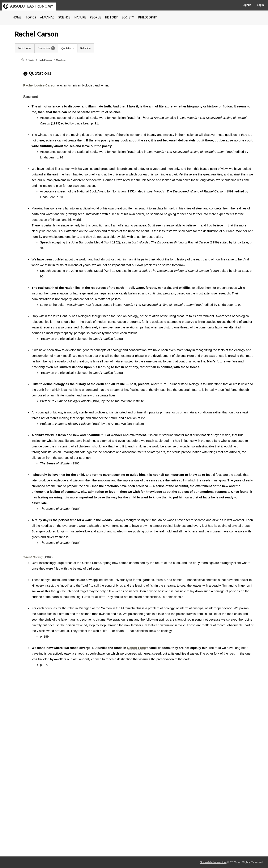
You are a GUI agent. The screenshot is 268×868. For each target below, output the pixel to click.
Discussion (44, 48)
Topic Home (25, 48)
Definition (85, 48)
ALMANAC (47, 18)
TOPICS (31, 18)
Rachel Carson (45, 60)
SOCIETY (128, 18)
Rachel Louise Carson (40, 85)
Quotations (67, 48)
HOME (17, 18)
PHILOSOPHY (147, 18)
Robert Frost (136, 648)
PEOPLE (95, 18)
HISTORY (111, 18)
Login (260, 5)
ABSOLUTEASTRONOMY (31, 6)
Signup (247, 5)
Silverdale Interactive (213, 862)
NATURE (80, 18)
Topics (31, 60)
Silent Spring (33, 557)
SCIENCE (64, 18)
